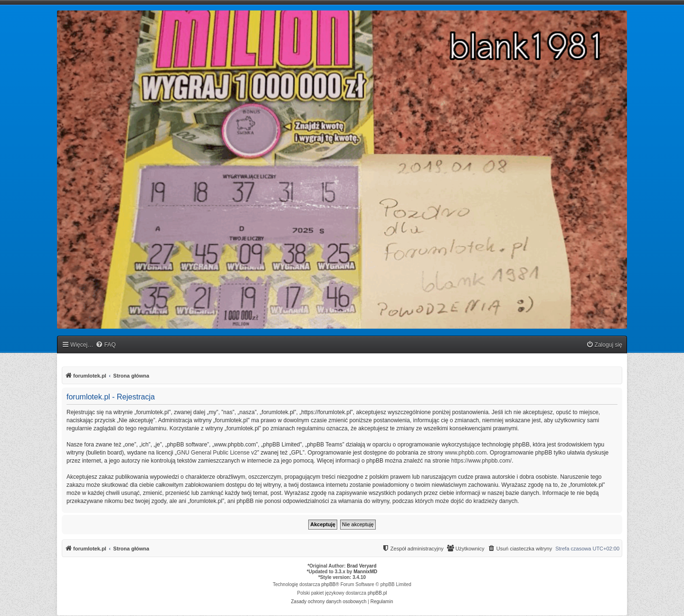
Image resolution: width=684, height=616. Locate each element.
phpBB (329, 584)
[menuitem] (105, 345)
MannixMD (365, 572)
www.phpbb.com (465, 453)
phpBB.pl (377, 593)
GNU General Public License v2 (217, 453)
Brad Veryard (361, 566)
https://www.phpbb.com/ (481, 461)
